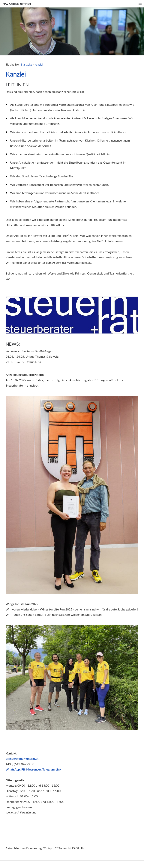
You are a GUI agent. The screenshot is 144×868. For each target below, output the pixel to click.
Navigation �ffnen (17, 4)
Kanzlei (39, 65)
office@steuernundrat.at (22, 758)
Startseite (26, 65)
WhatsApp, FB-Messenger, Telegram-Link (33, 769)
